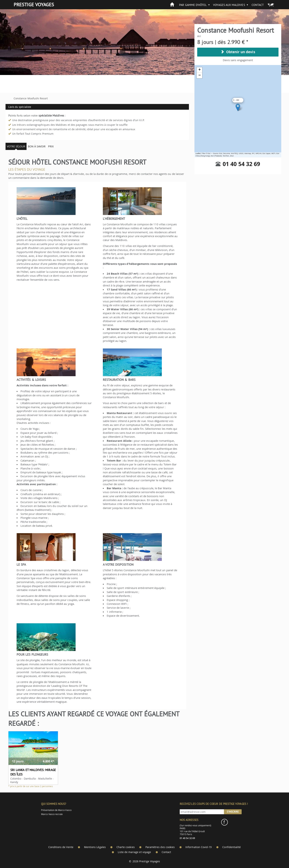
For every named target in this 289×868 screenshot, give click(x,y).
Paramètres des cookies (160, 847)
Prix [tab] (51, 146)
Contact (258, 5)
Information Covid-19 (199, 847)
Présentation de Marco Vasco (56, 810)
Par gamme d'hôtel (193, 5)
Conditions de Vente (61, 847)
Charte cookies (126, 847)
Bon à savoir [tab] (37, 146)
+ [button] (200, 70)
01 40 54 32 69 (241, 164)
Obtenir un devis (238, 52)
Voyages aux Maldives (229, 5)
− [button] (200, 76)
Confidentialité (231, 847)
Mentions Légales (95, 847)
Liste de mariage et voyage (134, 852)
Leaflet (198, 153)
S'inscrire (233, 812)
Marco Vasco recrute (52, 814)
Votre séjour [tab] (16, 146)
